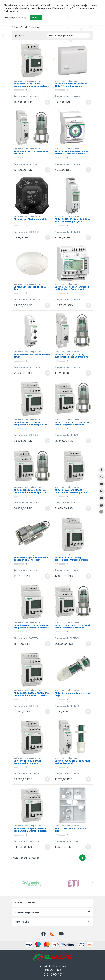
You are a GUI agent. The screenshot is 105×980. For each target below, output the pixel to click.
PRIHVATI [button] (36, 17)
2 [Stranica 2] (89, 858)
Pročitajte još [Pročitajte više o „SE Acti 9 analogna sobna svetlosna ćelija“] (88, 711)
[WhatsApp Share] (101, 491)
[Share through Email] (101, 498)
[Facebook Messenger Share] (101, 484)
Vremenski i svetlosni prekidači (28, 81)
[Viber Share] (101, 477)
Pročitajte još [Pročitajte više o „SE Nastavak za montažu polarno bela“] (88, 847)
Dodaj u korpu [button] (48, 102)
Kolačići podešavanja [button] (16, 18)
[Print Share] (101, 505)
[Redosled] (68, 36)
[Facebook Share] (101, 470)
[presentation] (93, 883)
